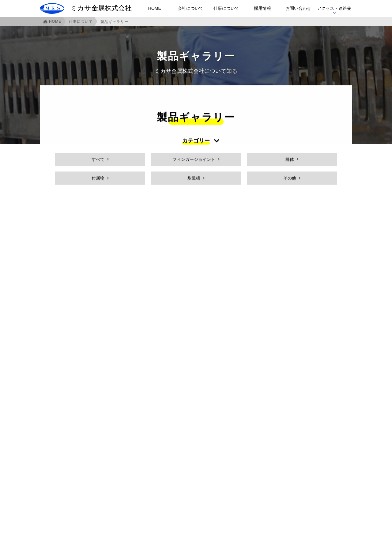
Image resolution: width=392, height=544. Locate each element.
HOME (155, 8)
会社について (190, 8)
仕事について (226, 8)
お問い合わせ (298, 8)
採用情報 (262, 8)
